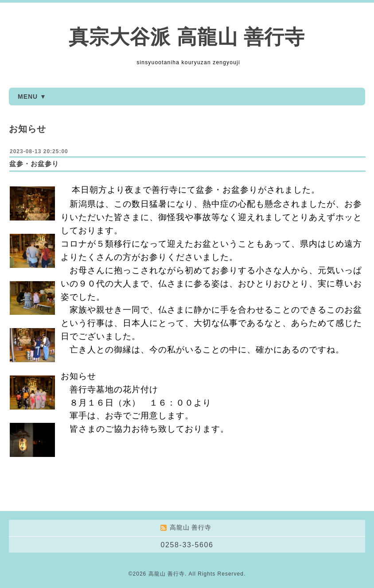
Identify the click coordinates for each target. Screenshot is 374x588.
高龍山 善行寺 (167, 574)
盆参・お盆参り (34, 164)
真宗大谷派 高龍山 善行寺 (187, 37)
